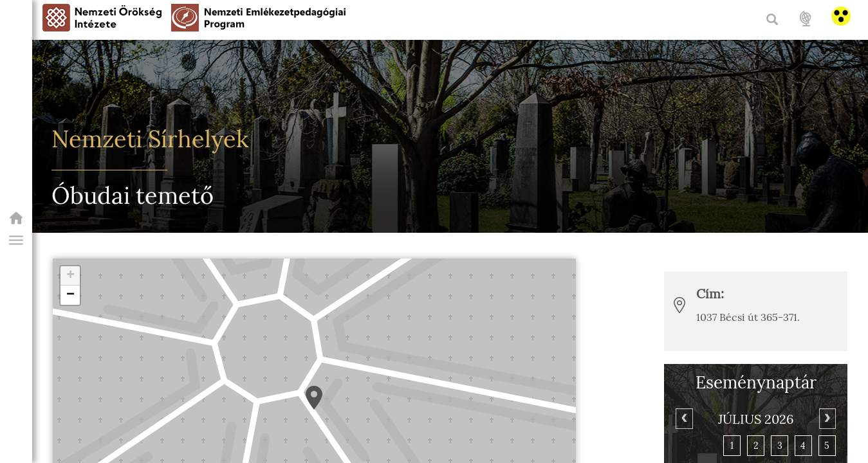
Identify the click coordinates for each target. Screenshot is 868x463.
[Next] (827, 419)
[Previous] (684, 419)
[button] (16, 241)
